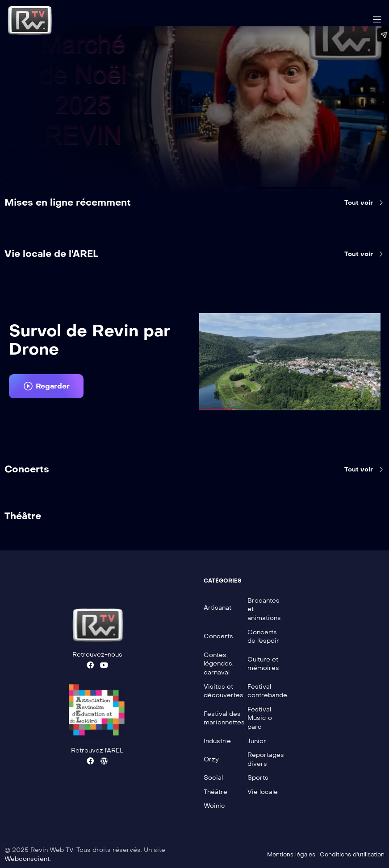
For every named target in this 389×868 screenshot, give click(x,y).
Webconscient (27, 859)
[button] (46, 386)
